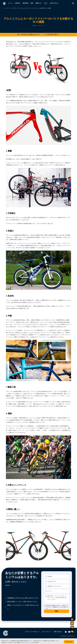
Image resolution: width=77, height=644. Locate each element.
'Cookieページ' (28, 643)
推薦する (37, 3)
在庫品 (44, 34)
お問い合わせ (53, 3)
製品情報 (24, 3)
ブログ (44, 3)
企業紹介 (16, 3)
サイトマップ (46, 632)
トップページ (8, 8)
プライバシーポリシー (32, 632)
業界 (31, 3)
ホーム (9, 3)
